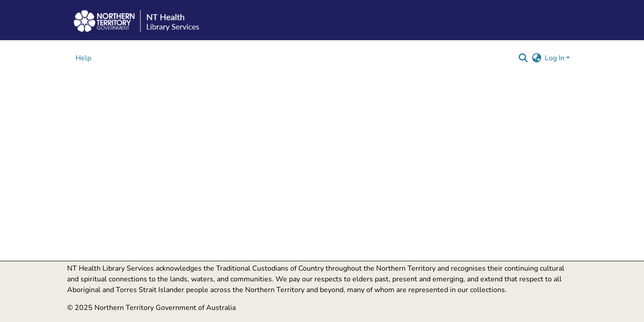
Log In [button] (555, 58)
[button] (523, 58)
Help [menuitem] (83, 58)
